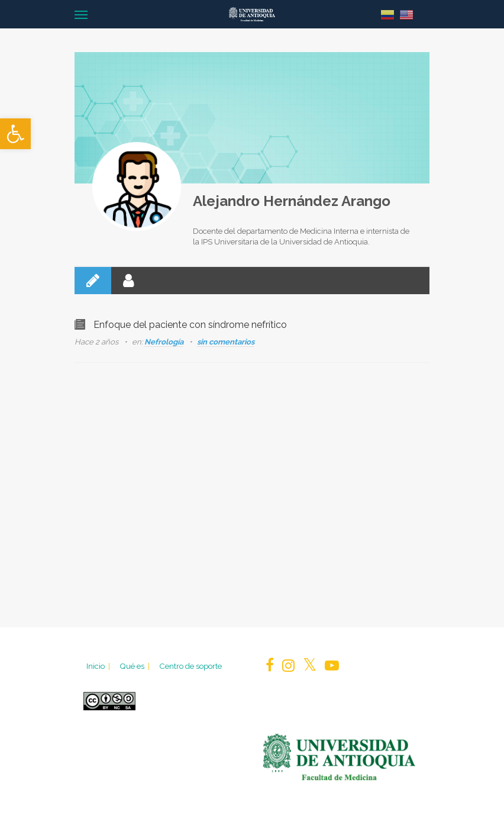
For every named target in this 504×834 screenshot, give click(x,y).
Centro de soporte (190, 666)
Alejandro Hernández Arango (292, 201)
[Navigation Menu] (81, 14)
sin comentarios (226, 342)
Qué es (135, 666)
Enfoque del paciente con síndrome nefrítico (190, 325)
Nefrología (164, 342)
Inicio (99, 666)
